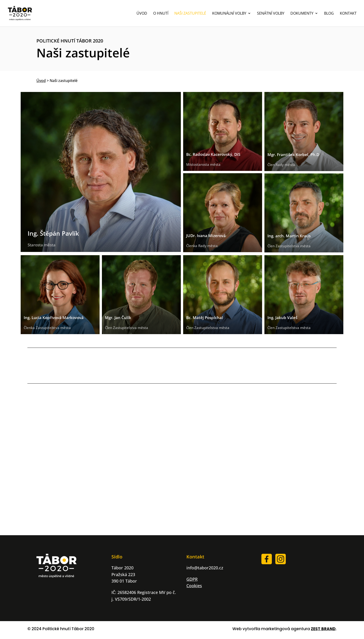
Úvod (41, 81)
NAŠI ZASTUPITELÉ (190, 14)
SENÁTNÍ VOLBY (271, 14)
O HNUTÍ (161, 14)
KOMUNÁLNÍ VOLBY (229, 14)
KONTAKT (348, 14)
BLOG (329, 14)
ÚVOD (142, 14)
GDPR (192, 579)
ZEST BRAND (323, 629)
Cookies (194, 586)
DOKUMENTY (302, 14)
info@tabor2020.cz (205, 568)
